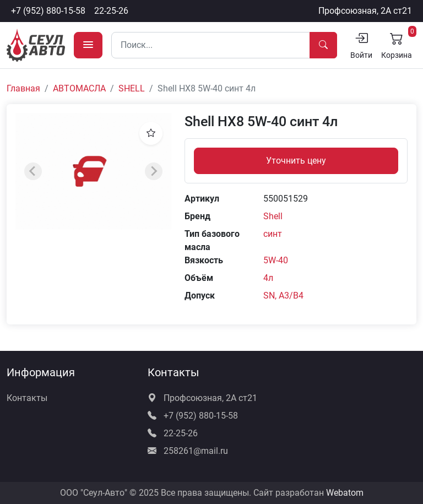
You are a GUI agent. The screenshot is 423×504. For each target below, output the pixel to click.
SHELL (132, 88)
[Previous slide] (33, 171)
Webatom (345, 493)
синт (273, 234)
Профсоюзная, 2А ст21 (365, 11)
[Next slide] (154, 171)
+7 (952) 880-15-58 (48, 11)
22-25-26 (111, 11)
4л (268, 278)
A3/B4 (291, 296)
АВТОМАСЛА (79, 88)
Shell (273, 216)
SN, (271, 296)
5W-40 (276, 260)
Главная (23, 88)
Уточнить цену (296, 161)
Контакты (27, 398)
